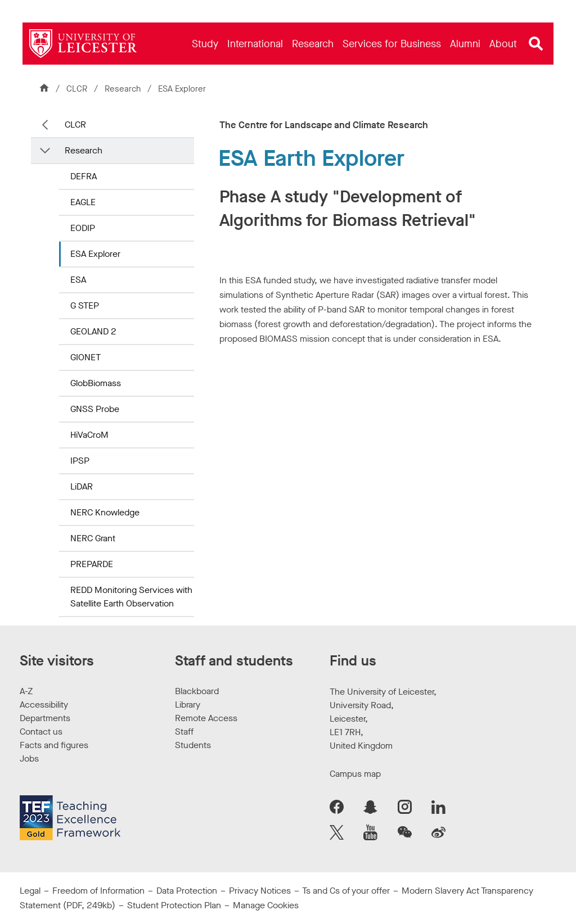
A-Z (26, 691)
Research (124, 89)
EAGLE (83, 202)
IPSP (80, 461)
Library (188, 705)
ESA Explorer (95, 254)
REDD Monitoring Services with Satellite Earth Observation (131, 597)
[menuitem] (205, 44)
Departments (45, 718)
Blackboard (197, 691)
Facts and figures (54, 745)
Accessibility (44, 705)
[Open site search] (536, 44)
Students (193, 745)
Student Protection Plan (174, 905)
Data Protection (187, 891)
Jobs (29, 758)
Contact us (41, 731)
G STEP (85, 305)
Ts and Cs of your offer (346, 891)
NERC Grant (93, 538)
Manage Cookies (266, 905)
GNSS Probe (95, 409)
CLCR (77, 89)
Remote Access (206, 718)
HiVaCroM (89, 435)
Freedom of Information (98, 891)
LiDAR (82, 486)
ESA (78, 280)
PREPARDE (92, 564)
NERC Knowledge (105, 512)
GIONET (85, 357)
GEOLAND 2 (93, 331)
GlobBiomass (96, 383)
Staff (184, 731)
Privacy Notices (260, 891)
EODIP (83, 228)
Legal (30, 891)
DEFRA (84, 176)
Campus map (355, 774)
